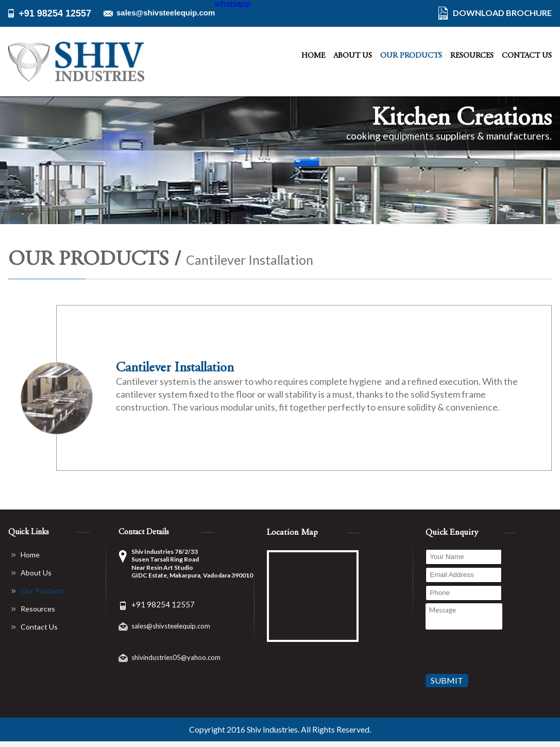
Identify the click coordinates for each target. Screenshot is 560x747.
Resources (472, 56)
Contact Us (527, 56)
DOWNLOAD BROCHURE (502, 13)
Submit (447, 680)
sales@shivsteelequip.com (166, 13)
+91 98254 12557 (55, 13)
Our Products (411, 56)
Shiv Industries (272, 729)
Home (313, 56)
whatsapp (233, 4)
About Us (353, 56)
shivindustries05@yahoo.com (176, 657)
